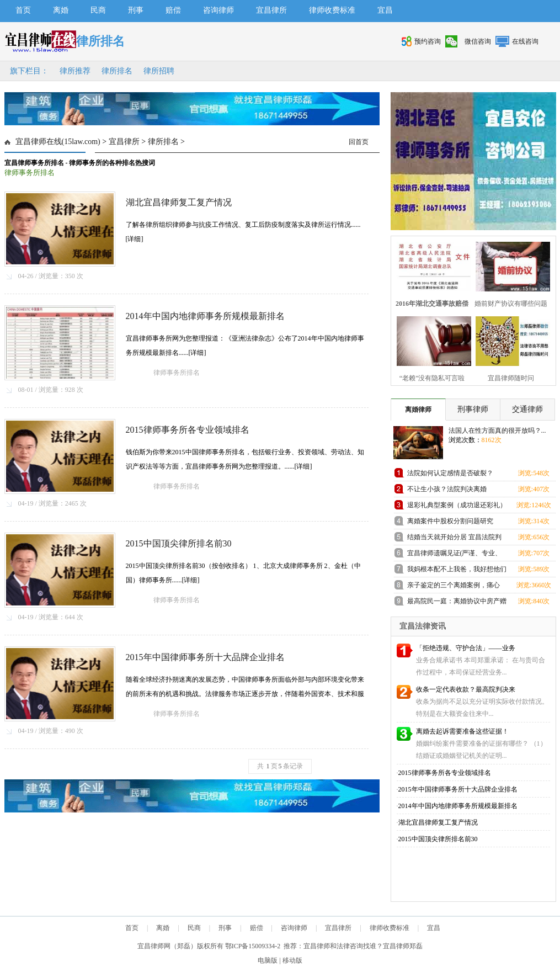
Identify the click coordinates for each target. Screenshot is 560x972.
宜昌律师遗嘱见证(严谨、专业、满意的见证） (455, 555)
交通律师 (527, 409)
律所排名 (117, 71)
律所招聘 (159, 71)
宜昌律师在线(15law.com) (58, 142)
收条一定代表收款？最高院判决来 (466, 689)
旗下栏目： (29, 71)
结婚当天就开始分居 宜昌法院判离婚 (454, 539)
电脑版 (268, 960)
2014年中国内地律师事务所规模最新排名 (205, 316)
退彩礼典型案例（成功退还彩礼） (457, 505)
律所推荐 (75, 71)
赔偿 (173, 10)
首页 (23, 10)
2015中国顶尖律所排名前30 (179, 543)
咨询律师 (218, 10)
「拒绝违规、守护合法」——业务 (466, 648)
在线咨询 (525, 41)
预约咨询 (428, 41)
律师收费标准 (332, 10)
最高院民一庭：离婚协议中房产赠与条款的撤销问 (457, 603)
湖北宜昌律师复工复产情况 (179, 202)
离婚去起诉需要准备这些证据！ (462, 731)
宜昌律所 (271, 10)
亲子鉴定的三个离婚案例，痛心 (454, 585)
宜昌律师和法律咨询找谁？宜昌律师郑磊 (363, 946)
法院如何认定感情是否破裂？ (450, 473)
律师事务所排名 (30, 172)
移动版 (292, 960)
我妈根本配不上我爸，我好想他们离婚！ (457, 571)
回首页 (359, 142)
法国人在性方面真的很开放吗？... (497, 431)
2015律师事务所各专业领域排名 (188, 430)
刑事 (136, 10)
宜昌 (385, 10)
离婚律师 (418, 410)
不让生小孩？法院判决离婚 (447, 489)
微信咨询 (478, 41)
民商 (98, 10)
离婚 (61, 10)
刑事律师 (473, 409)
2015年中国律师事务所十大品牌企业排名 (205, 657)
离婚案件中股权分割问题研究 (450, 521)
